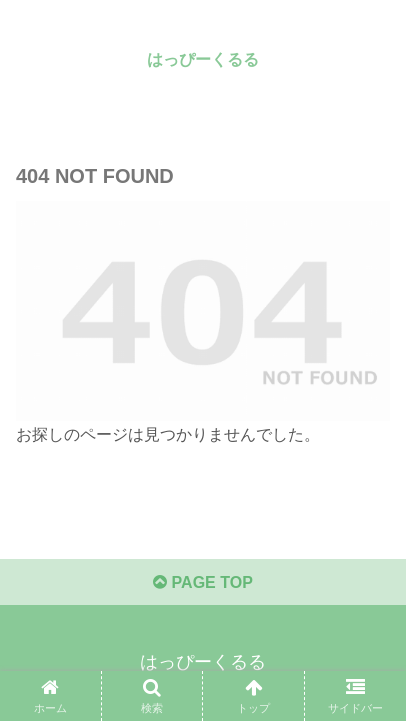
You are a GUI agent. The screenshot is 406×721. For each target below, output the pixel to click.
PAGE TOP (203, 582)
